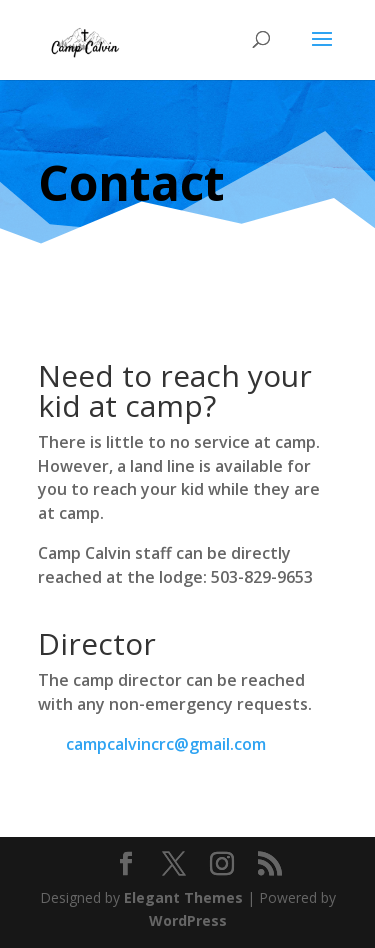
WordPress (188, 920)
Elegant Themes (183, 897)
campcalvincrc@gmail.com (166, 744)
